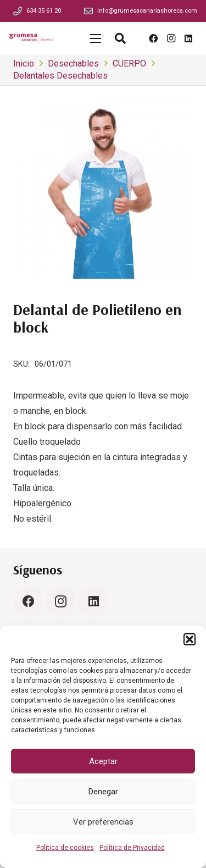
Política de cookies (65, 848)
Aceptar (103, 761)
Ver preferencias (103, 822)
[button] (190, 639)
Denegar (103, 792)
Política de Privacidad (132, 848)
